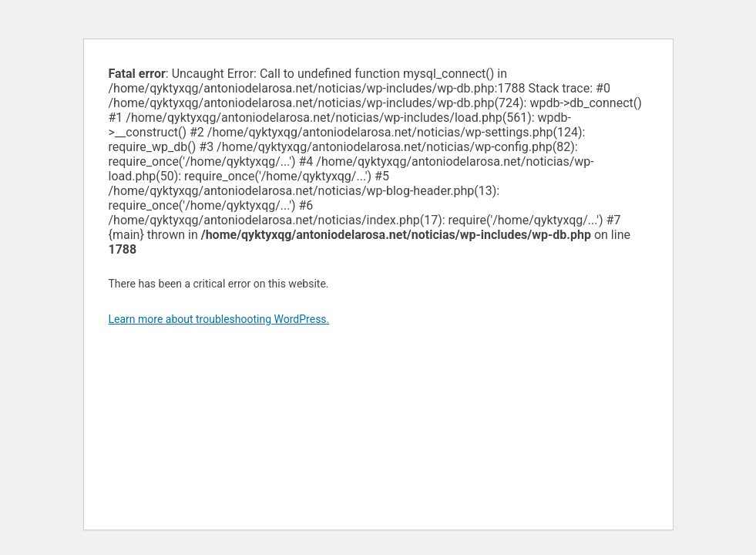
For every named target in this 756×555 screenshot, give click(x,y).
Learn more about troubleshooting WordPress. (219, 319)
